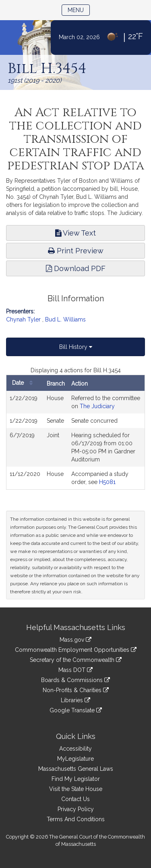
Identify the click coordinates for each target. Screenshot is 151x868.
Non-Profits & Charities (76, 690)
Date (24, 383)
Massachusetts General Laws (76, 769)
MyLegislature (75, 759)
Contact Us (75, 799)
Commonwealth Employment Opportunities (76, 650)
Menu (79, 9)
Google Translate (76, 710)
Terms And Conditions (76, 819)
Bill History (76, 347)
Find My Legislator (76, 779)
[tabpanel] (75, 428)
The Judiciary (97, 406)
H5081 (107, 482)
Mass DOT (75, 670)
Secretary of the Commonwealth (76, 660)
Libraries (75, 700)
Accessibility (75, 749)
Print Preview (76, 251)
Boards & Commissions (75, 680)
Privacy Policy (76, 809)
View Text (75, 233)
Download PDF (76, 268)
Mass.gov (75, 640)
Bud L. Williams (65, 319)
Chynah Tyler (23, 319)
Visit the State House (76, 789)
